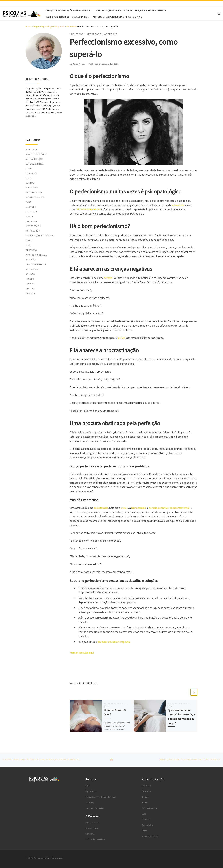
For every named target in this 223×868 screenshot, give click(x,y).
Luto (28, 245)
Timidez (30, 279)
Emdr (88, 786)
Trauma (30, 288)
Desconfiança (34, 192)
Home (28, 26)
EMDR (121, 338)
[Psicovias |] (22, 14)
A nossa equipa (92, 828)
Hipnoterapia (33, 226)
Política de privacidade (95, 839)
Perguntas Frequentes (95, 808)
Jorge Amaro (79, 64)
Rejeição (31, 260)
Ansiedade (71, 26)
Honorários (33, 231)
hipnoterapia (139, 508)
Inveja (29, 240)
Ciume (29, 169)
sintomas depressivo (89, 209)
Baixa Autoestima (149, 808)
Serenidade (32, 269)
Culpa (29, 178)
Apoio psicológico (37, 154)
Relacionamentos (36, 264)
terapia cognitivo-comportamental (169, 508)
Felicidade (32, 212)
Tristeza (31, 293)
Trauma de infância (150, 836)
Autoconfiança (35, 164)
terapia (108, 278)
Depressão (32, 188)
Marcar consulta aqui (82, 653)
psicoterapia (101, 508)
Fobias (29, 216)
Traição (30, 284)
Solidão (30, 274)
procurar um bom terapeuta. (114, 642)
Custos (30, 183)
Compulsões (147, 825)
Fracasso (31, 221)
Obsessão (31, 250)
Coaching (31, 173)
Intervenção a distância (40, 236)
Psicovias (38, 858)
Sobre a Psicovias (93, 823)
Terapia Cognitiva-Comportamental (101, 797)
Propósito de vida (36, 255)
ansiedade (178, 205)
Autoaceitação (34, 159)
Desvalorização (35, 197)
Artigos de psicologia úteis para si (49, 26)
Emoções (31, 207)
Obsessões (146, 819)
